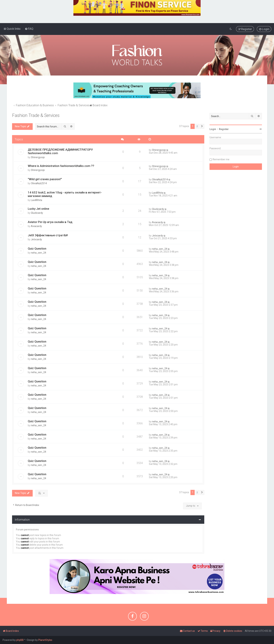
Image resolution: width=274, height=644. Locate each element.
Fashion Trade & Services (36, 115)
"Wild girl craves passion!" (45, 179)
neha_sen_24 (39, 253)
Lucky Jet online (38, 209)
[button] (202, 126)
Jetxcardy (36, 239)
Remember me (221, 159)
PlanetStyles (45, 640)
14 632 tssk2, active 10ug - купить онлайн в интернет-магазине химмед (65, 194)
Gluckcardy (37, 213)
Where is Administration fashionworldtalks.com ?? (61, 166)
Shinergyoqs (38, 157)
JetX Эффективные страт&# (48, 235)
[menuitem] (29, 29)
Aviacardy (36, 226)
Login (213, 129)
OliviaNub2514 (39, 183)
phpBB (20, 640)
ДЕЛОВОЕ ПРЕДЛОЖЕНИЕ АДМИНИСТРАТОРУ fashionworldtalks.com (60, 151)
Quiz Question (37, 249)
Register (224, 129)
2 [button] (197, 126)
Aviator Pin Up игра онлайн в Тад (50, 222)
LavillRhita (37, 200)
